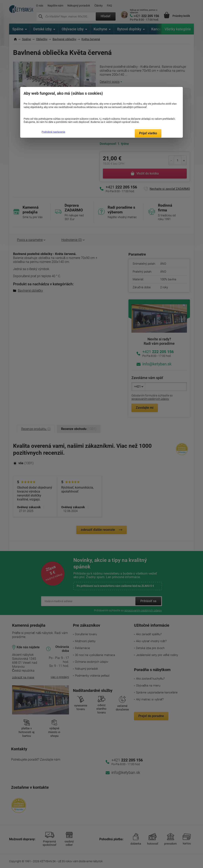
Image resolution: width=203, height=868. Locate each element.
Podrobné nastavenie (53, 132)
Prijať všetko (148, 133)
